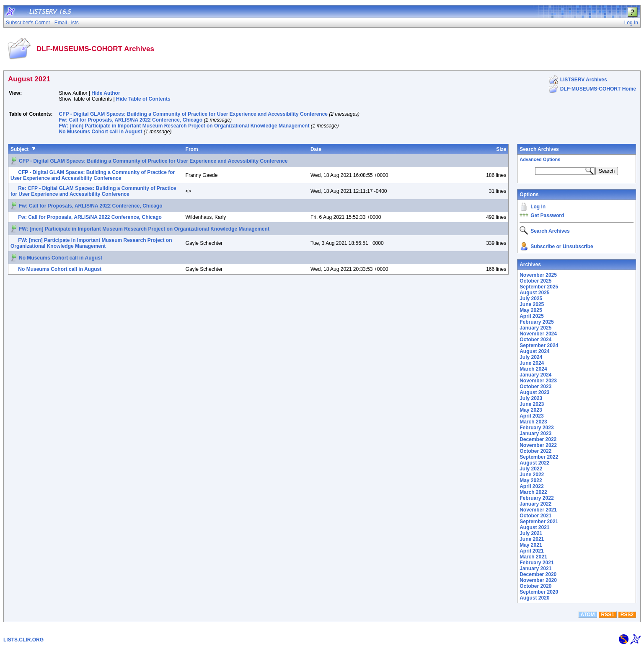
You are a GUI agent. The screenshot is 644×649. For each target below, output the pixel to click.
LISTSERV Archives (584, 80)
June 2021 (532, 539)
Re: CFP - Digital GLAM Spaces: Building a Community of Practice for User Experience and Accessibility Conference (93, 191)
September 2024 (539, 345)
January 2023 (535, 434)
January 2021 (535, 569)
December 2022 (538, 439)
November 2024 (538, 334)
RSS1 (608, 615)
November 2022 (538, 445)
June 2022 (532, 475)
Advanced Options (540, 159)
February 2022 (537, 498)
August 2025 (534, 293)
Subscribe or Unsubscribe (562, 247)
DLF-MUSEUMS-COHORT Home (598, 89)
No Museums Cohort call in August (101, 132)
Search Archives (539, 149)
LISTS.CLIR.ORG (23, 640)
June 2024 (532, 363)
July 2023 (531, 398)
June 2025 (532, 304)
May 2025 (531, 310)
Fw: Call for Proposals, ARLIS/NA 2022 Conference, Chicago (131, 120)
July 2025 (531, 299)
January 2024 (535, 375)
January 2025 (535, 328)
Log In (538, 207)
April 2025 (531, 316)
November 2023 (538, 381)
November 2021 (538, 510)
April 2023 (531, 416)
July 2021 (531, 533)
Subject (19, 149)
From (192, 149)
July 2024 (531, 357)
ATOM (587, 615)
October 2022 (535, 451)
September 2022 (539, 457)
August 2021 (534, 527)
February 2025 (537, 322)
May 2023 (531, 410)
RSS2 (627, 615)
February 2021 (537, 563)
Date (316, 149)
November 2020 (538, 580)
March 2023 (533, 422)
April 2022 (531, 486)
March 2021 (533, 557)
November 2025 (538, 275)
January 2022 (535, 504)
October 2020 (535, 586)
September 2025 (539, 287)
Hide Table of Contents (143, 99)
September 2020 (539, 592)
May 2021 (531, 545)
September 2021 (539, 522)
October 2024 (535, 340)
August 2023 (534, 392)
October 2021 (535, 516)
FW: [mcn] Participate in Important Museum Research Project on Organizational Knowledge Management (184, 126)
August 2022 (534, 463)
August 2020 (534, 598)
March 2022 (533, 492)
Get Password (547, 215)
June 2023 (532, 404)
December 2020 (538, 574)
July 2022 (531, 469)
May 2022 (531, 480)
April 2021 (531, 551)
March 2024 (533, 369)
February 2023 (537, 428)
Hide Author (106, 93)
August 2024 (534, 351)
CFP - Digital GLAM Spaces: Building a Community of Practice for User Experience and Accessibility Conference (194, 114)
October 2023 (535, 387)
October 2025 (535, 281)
